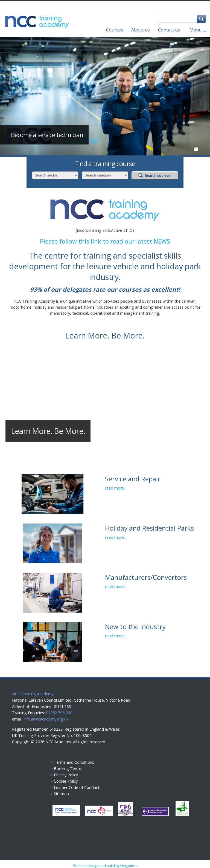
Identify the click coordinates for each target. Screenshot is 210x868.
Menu (198, 30)
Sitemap (61, 794)
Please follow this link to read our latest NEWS (105, 241)
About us (141, 30)
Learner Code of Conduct (77, 787)
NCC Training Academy (33, 694)
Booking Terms (68, 769)
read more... (116, 488)
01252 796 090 (59, 713)
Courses (115, 30)
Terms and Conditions (74, 762)
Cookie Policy (66, 781)
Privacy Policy (66, 775)
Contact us (169, 30)
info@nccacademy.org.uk (46, 719)
